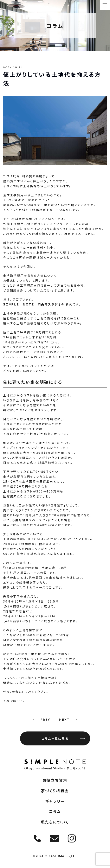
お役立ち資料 (55, 780)
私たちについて (55, 822)
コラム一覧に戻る (63, 738)
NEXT (64, 720)
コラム (55, 811)
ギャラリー (55, 801)
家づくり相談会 (55, 791)
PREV (45, 720)
